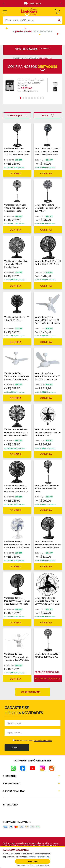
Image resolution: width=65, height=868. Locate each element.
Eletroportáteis (29, 58)
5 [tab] (32, 98)
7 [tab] (38, 98)
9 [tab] (43, 98)
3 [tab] (26, 98)
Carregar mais (31, 692)
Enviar (14, 748)
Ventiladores (45, 58)
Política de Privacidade (43, 741)
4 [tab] (29, 98)
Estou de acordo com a (33, 741)
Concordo (32, 861)
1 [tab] (20, 98)
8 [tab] (41, 98)
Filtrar (48, 115)
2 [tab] (23, 98)
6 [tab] (35, 98)
